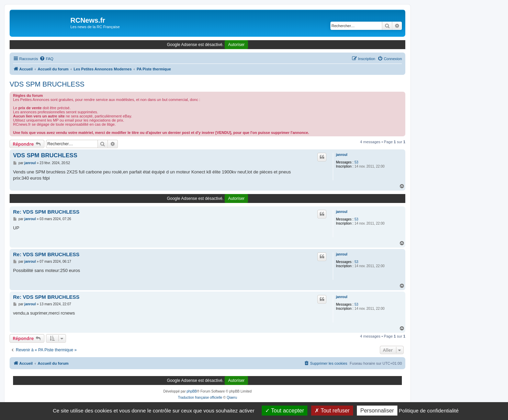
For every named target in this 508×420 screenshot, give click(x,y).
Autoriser (236, 45)
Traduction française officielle (200, 398)
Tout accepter (285, 411)
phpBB (192, 391)
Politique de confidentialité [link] (429, 411)
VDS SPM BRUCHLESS (47, 84)
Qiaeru (232, 398)
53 (356, 162)
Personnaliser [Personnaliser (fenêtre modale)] (377, 411)
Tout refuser (332, 411)
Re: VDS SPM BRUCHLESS (46, 212)
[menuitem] (46, 59)
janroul (342, 155)
